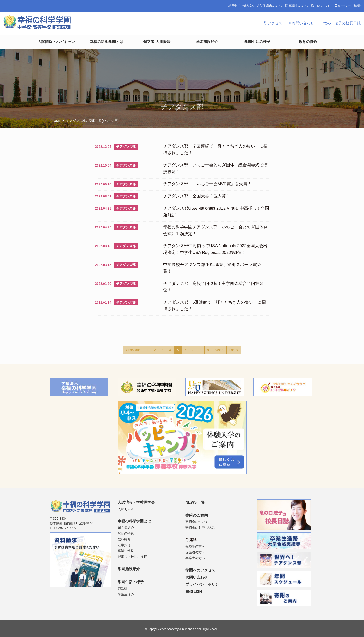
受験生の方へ (195, 546)
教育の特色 (308, 42)
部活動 (123, 588)
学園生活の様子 (257, 42)
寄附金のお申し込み (200, 528)
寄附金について (197, 522)
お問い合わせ (302, 23)
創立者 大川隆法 (157, 42)
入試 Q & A (126, 509)
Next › (219, 350)
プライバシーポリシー (204, 584)
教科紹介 (124, 539)
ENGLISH (320, 6)
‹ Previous (133, 350)
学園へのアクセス (200, 570)
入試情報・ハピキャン (56, 42)
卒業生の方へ (296, 6)
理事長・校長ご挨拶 (132, 557)
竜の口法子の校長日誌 (341, 23)
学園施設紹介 (207, 42)
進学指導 (124, 545)
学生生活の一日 (129, 594)
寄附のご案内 (197, 515)
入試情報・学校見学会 (136, 502)
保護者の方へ (270, 6)
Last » (234, 350)
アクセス (273, 23)
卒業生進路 (126, 551)
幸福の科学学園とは (107, 42)
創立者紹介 (126, 528)
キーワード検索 (348, 6)
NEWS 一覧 (195, 502)
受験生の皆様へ (241, 6)
